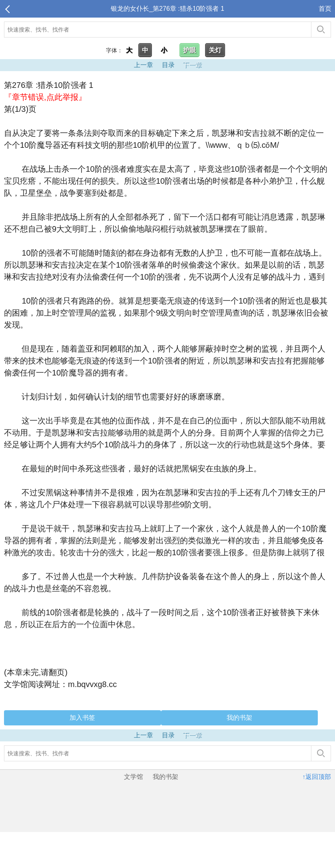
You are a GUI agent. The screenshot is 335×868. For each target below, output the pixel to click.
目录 (168, 65)
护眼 (189, 50)
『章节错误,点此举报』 (45, 97)
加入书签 (82, 718)
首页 (325, 9)
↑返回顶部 (317, 777)
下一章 (192, 65)
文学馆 (134, 777)
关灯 (215, 50)
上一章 (144, 65)
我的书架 (239, 718)
